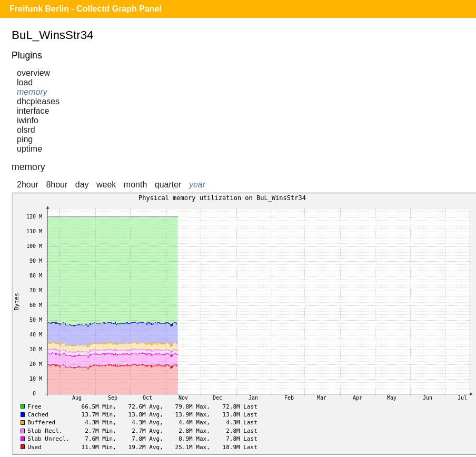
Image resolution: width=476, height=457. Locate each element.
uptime (29, 149)
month (135, 185)
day (82, 185)
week (106, 185)
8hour (57, 185)
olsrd (26, 130)
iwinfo (28, 120)
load (25, 82)
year (197, 185)
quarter (168, 185)
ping (25, 139)
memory (32, 92)
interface (33, 111)
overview (33, 73)
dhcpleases (38, 101)
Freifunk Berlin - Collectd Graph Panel (86, 9)
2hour (28, 185)
